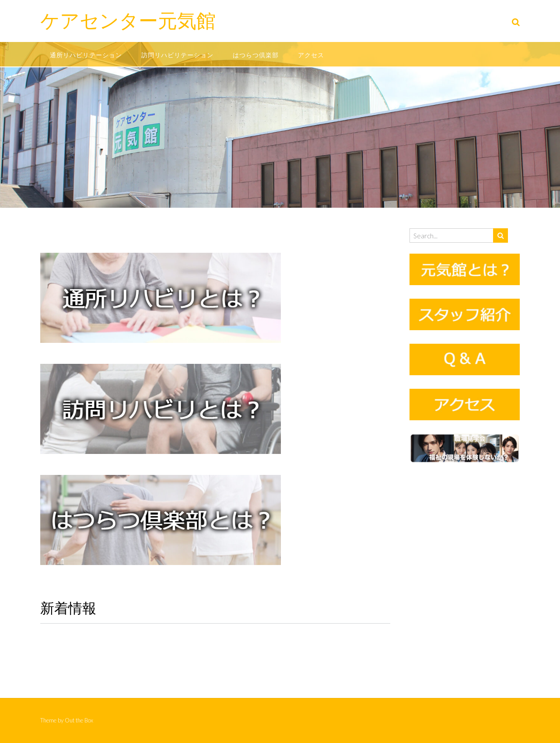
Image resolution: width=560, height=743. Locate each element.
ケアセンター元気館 (128, 21)
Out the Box (79, 720)
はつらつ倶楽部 (256, 55)
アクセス (311, 55)
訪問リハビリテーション (177, 55)
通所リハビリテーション (86, 55)
